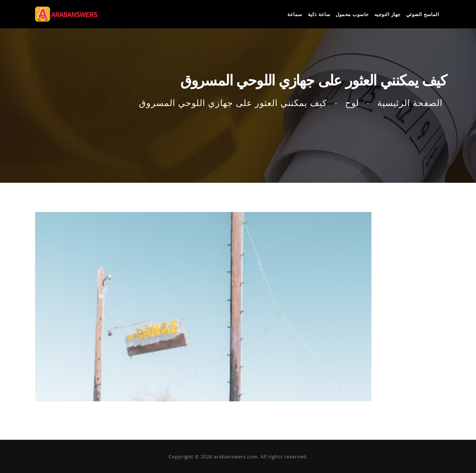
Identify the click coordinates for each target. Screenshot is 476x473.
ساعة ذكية (319, 14)
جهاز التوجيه (388, 14)
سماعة (295, 14)
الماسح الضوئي (423, 14)
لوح (352, 103)
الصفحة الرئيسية (410, 103)
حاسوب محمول (352, 14)
